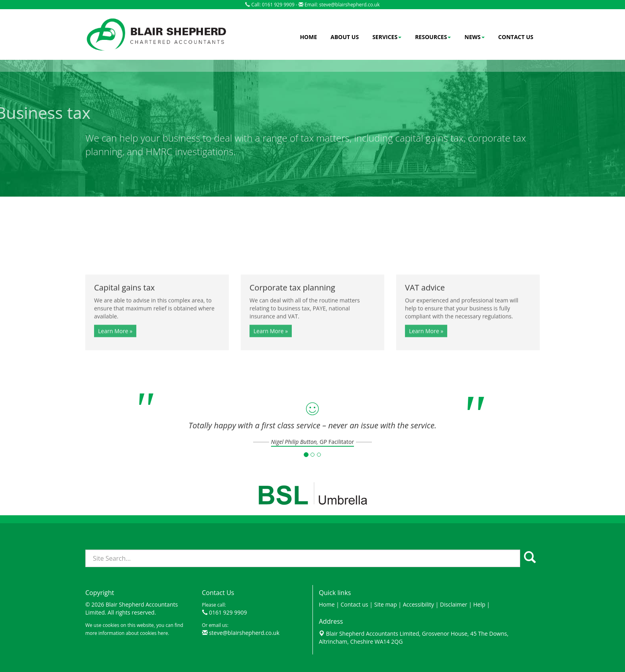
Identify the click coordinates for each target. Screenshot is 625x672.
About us (345, 37)
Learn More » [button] (115, 352)
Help (479, 604)
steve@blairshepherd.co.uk (350, 5)
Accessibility (419, 604)
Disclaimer (454, 604)
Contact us (516, 37)
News (474, 37)
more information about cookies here (127, 633)
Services (387, 37)
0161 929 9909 (228, 612)
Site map (386, 604)
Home (308, 37)
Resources (433, 37)
